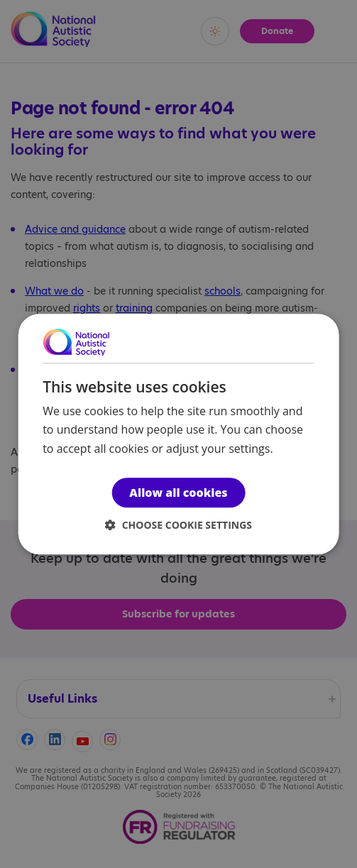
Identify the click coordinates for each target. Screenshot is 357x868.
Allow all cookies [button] (178, 493)
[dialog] (178, 434)
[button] (178, 525)
